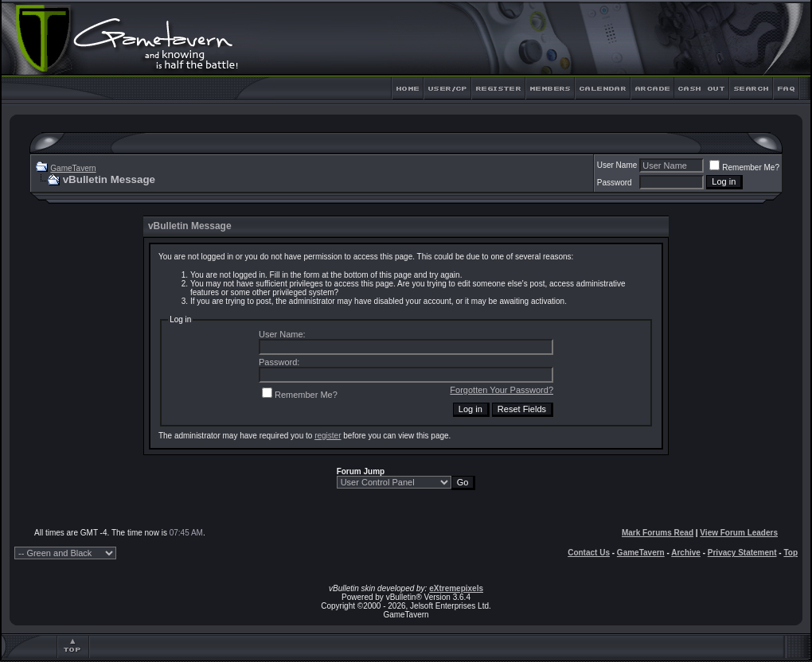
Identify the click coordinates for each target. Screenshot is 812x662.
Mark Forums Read (658, 533)
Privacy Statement (742, 553)
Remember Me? (744, 167)
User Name (617, 165)
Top (791, 553)
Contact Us (589, 553)
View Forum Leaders (739, 533)
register (328, 436)
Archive (686, 553)
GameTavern (73, 168)
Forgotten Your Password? (502, 390)
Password (615, 183)
